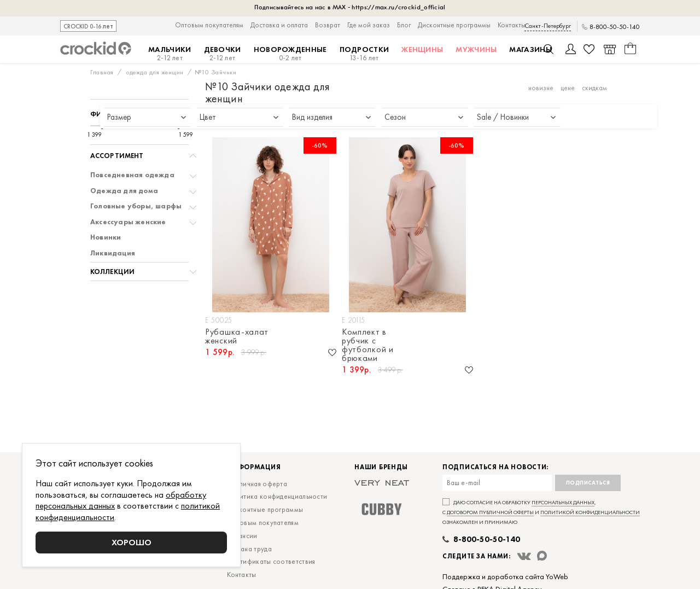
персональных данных (563, 502)
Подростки (364, 54)
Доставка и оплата (279, 25)
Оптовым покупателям (209, 25)
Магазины (530, 49)
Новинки (106, 237)
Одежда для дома (124, 191)
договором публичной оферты (490, 512)
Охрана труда (249, 549)
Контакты (512, 25)
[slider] (102, 126)
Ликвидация (113, 253)
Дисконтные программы (454, 25)
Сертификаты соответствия (271, 561)
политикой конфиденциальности (590, 512)
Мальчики (170, 54)
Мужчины (476, 49)
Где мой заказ (369, 25)
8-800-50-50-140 (615, 27)
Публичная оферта (257, 484)
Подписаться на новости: (495, 467)
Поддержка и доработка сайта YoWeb (505, 576)
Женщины (422, 49)
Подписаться (588, 483)
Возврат (328, 25)
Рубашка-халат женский (237, 336)
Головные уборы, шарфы (136, 206)
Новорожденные (290, 54)
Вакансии (242, 536)
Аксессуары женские (128, 222)
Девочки (223, 54)
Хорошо (132, 542)
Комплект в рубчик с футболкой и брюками (368, 345)
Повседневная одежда (132, 175)
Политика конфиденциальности (277, 496)
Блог (404, 25)
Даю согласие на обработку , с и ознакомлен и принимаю (541, 512)
